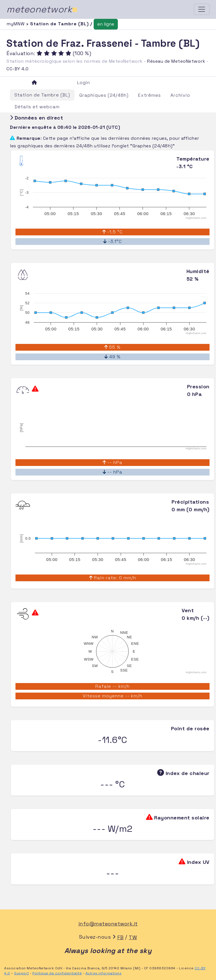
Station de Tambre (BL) (42, 95)
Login (84, 83)
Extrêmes (149, 95)
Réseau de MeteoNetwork (176, 61)
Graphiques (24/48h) (104, 95)
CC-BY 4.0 (18, 69)
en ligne (106, 24)
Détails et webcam (37, 107)
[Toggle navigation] (202, 9)
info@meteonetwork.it (108, 924)
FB (121, 937)
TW (133, 937)
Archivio (180, 95)
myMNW (16, 24)
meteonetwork (42, 9)
